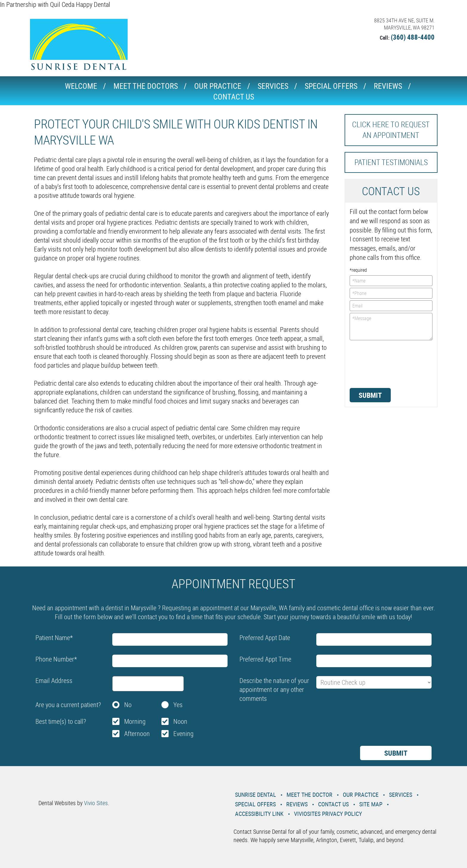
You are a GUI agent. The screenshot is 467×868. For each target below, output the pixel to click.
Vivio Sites (96, 803)
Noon (180, 721)
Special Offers (331, 86)
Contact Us (234, 97)
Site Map (371, 804)
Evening (183, 733)
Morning (135, 721)
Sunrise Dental (256, 795)
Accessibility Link (259, 814)
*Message (391, 327)
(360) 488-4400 (413, 37)
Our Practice (218, 86)
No (128, 705)
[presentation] (374, 364)
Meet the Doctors (146, 86)
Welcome (81, 86)
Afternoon (137, 733)
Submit (370, 395)
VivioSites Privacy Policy (328, 814)
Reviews (388, 86)
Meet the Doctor (309, 795)
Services (273, 86)
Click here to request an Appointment (391, 130)
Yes (178, 705)
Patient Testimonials (391, 162)
